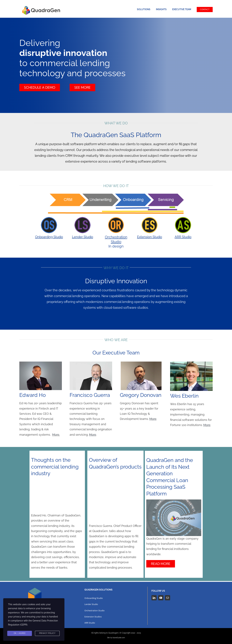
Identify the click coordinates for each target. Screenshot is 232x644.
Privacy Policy (47, 633)
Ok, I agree (20, 633)
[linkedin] (154, 598)
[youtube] (161, 598)
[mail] (168, 598)
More (56, 435)
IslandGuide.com (119, 638)
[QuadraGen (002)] (41, 5)
